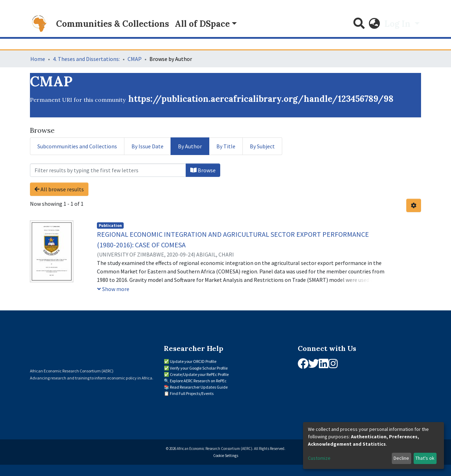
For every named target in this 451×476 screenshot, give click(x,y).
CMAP (135, 59)
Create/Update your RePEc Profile (199, 374)
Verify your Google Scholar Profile (199, 368)
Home (38, 59)
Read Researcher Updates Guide (199, 387)
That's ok (425, 458)
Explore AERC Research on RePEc (198, 381)
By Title (226, 146)
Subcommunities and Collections (77, 146)
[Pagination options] (414, 205)
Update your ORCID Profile (193, 361)
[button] (375, 24)
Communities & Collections (113, 24)
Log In (399, 24)
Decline (401, 458)
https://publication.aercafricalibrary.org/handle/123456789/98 (261, 99)
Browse (203, 170)
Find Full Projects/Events (192, 393)
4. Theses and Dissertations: (86, 59)
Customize (319, 458)
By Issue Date (147, 146)
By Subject (262, 146)
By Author (190, 146)
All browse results (59, 189)
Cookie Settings (226, 456)
